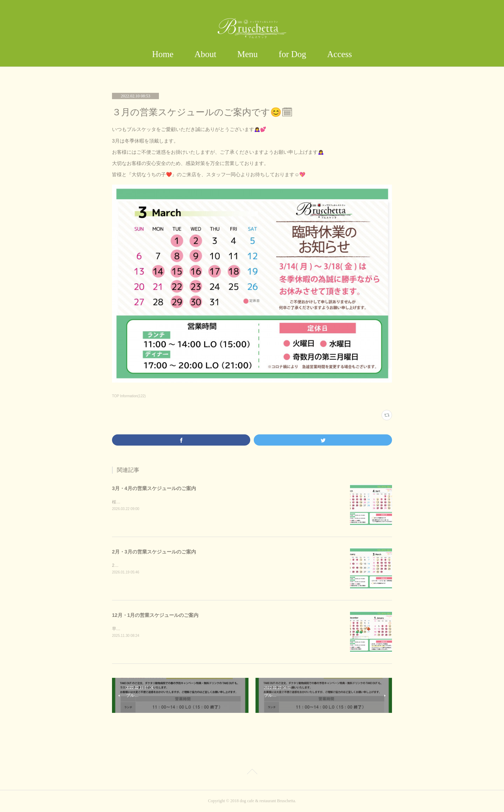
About (206, 54)
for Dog (292, 54)
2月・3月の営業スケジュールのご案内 (154, 552)
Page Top (252, 773)
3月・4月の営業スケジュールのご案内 (154, 488)
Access (340, 54)
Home (163, 54)
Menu (247, 54)
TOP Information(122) (129, 396)
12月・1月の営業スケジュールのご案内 (155, 615)
